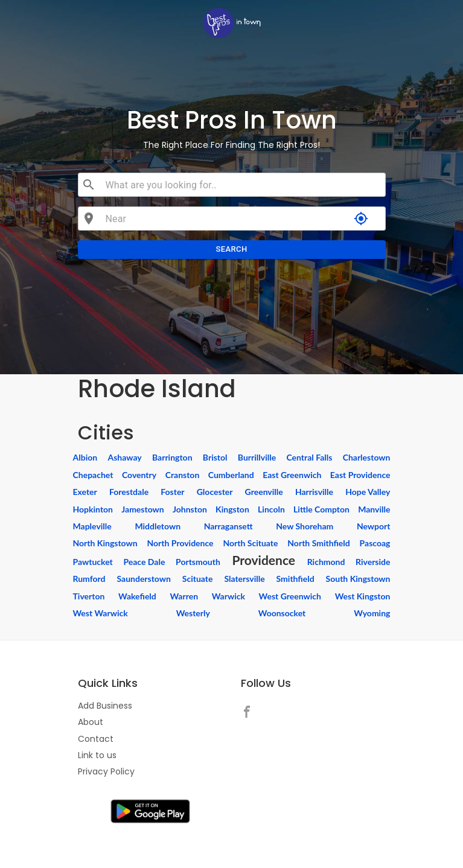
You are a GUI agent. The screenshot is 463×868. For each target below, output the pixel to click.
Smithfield (295, 579)
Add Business (105, 706)
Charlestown (367, 457)
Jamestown (142, 509)
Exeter (85, 492)
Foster (172, 492)
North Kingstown (105, 543)
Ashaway (124, 457)
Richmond (326, 562)
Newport (374, 526)
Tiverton (89, 596)
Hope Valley (368, 492)
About (91, 722)
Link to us (97, 755)
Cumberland (231, 475)
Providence (263, 560)
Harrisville (314, 492)
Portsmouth (198, 562)
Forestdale (129, 492)
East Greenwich (292, 475)
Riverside (373, 562)
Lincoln (271, 509)
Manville (374, 509)
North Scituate (250, 543)
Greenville (264, 492)
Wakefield (137, 596)
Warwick (228, 596)
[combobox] (241, 185)
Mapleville (92, 526)
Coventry (139, 475)
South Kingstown (358, 579)
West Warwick (101, 613)
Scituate (198, 579)
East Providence (360, 475)
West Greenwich (290, 596)
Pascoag (375, 543)
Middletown (158, 526)
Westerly (193, 613)
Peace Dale (144, 562)
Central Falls (309, 457)
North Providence (180, 543)
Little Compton (321, 509)
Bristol (215, 457)
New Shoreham (305, 526)
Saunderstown (143, 579)
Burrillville (257, 457)
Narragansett (228, 526)
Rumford (89, 579)
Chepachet (93, 475)
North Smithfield (318, 543)
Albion (85, 457)
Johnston (190, 509)
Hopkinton (93, 509)
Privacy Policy (106, 771)
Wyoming (372, 613)
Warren (184, 596)
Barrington (172, 457)
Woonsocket (282, 613)
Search (232, 250)
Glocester (215, 492)
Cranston (183, 475)
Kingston (232, 509)
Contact (96, 739)
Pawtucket (93, 562)
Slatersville (244, 579)
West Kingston (363, 596)
